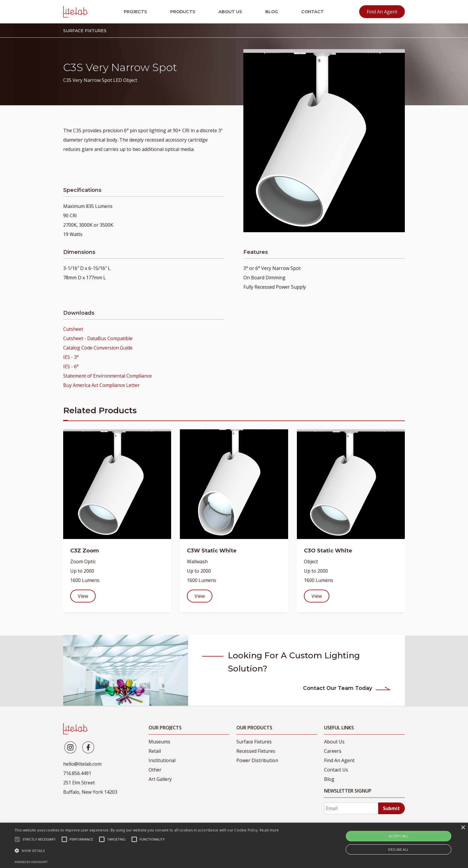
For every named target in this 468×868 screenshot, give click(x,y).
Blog (272, 12)
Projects (135, 12)
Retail (155, 751)
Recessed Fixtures (256, 751)
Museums (159, 742)
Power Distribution (257, 760)
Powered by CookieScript (31, 862)
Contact (313, 12)
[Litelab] (70, 747)
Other (155, 770)
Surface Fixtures (254, 742)
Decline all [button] (398, 849)
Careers (333, 751)
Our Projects (165, 728)
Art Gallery (160, 779)
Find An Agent (382, 12)
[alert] (234, 845)
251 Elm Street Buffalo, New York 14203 (90, 787)
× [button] (463, 828)
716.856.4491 (77, 773)
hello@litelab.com (82, 764)
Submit (391, 808)
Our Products (254, 728)
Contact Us (336, 770)
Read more (269, 830)
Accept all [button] (399, 836)
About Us (230, 12)
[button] (147, 851)
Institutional (162, 760)
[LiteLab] (76, 729)
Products (183, 12)
